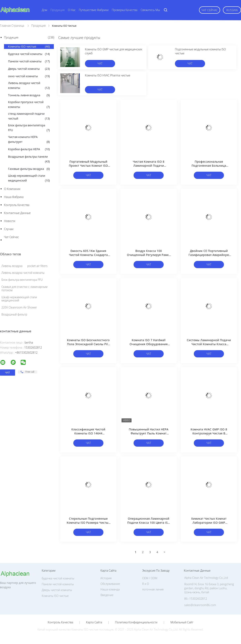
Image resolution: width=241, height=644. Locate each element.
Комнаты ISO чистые (29, 47)
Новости (10, 221)
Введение (107, 595)
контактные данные (17, 213)
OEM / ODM (150, 578)
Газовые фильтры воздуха (29, 169)
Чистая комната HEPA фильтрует (29, 140)
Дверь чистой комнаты (29, 69)
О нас (72, 10)
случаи (9, 229)
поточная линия (153, 589)
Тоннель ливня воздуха (29, 95)
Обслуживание (110, 584)
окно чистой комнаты (29, 76)
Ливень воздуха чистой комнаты (29, 86)
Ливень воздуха (12, 266)
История (106, 578)
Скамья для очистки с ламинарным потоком (24, 288)
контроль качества (17, 205)
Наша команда (110, 589)
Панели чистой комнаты (29, 61)
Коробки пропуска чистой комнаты (29, 105)
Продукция (58, 10)
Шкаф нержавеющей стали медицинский (29, 178)
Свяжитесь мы (150, 10)
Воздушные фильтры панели (29, 159)
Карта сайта (94, 622)
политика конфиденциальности (136, 622)
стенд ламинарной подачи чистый (29, 116)
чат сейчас (210, 10)
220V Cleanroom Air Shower (19, 307)
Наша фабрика (14, 197)
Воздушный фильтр (14, 314)
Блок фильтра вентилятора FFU (29, 128)
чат (100, 63)
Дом (44, 10)
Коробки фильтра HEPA (29, 149)
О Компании (12, 189)
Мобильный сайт (182, 622)
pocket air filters (37, 266)
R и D (146, 584)
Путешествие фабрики (94, 10)
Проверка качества (125, 10)
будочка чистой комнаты (29, 54)
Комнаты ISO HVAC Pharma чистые (108, 75)
